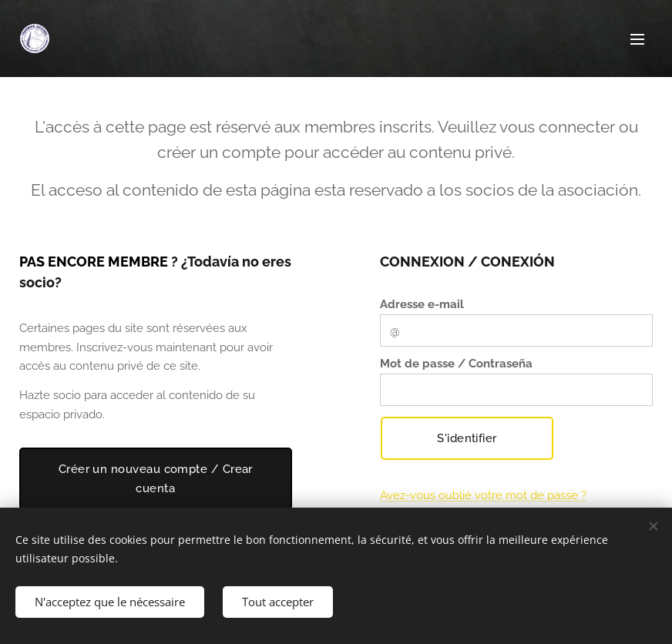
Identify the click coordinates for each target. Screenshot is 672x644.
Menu (637, 39)
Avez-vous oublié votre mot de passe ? (483, 495)
